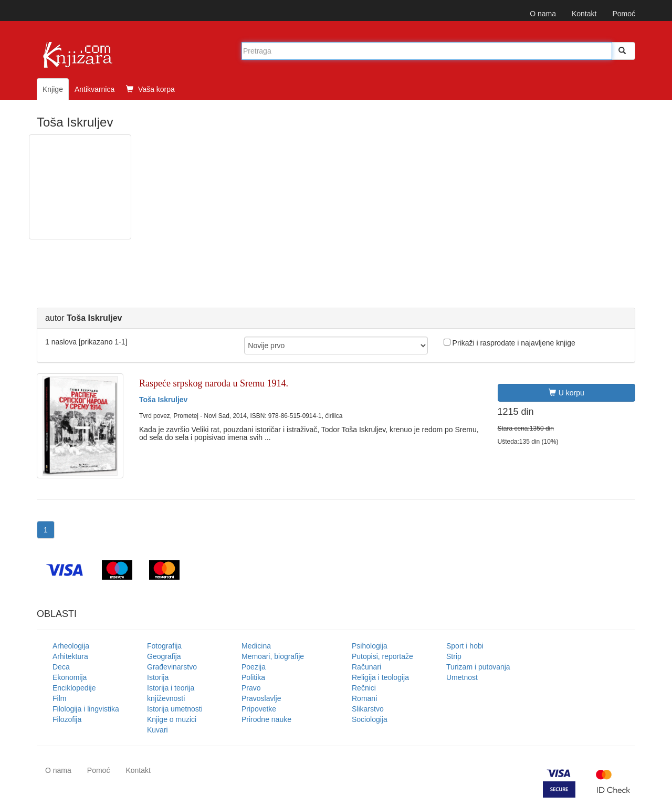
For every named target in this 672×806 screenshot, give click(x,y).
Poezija (254, 667)
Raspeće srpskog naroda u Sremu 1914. (214, 383)
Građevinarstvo (172, 667)
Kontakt (584, 14)
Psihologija (370, 646)
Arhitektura (70, 656)
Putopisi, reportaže (382, 656)
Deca (61, 667)
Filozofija (67, 719)
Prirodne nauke (266, 719)
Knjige (53, 89)
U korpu (566, 393)
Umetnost (462, 677)
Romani (364, 698)
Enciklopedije (74, 688)
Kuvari (157, 730)
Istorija (158, 677)
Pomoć (624, 14)
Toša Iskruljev (163, 400)
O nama (543, 14)
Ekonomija (70, 677)
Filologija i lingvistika (86, 709)
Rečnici (364, 688)
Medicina (256, 646)
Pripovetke (259, 709)
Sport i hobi (465, 646)
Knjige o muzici (172, 719)
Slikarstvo (368, 709)
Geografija (164, 656)
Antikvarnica (94, 89)
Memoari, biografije (273, 656)
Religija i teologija (380, 677)
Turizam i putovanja (478, 667)
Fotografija (164, 646)
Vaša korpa (150, 89)
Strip (454, 656)
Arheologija (71, 646)
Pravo (251, 688)
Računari (366, 667)
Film (59, 698)
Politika (253, 677)
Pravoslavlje (261, 698)
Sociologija (370, 719)
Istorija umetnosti (175, 709)
